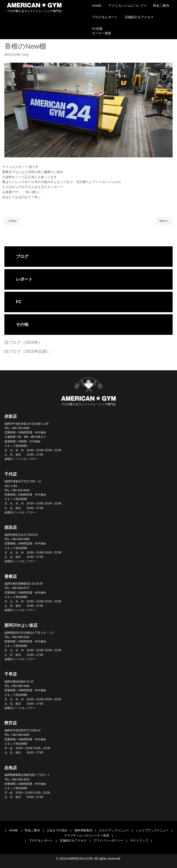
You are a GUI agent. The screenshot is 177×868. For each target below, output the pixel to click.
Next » (164, 221)
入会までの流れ (57, 830)
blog (26, 54)
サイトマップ (139, 840)
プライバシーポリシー (108, 840)
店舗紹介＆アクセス (73, 840)
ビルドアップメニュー (114, 830)
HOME (13, 830)
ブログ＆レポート (41, 840)
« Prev (12, 221)
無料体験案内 (83, 830)
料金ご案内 (32, 830)
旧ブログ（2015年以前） (28, 351)
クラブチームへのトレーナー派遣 (87, 835)
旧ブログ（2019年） (24, 342)
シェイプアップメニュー (152, 830)
